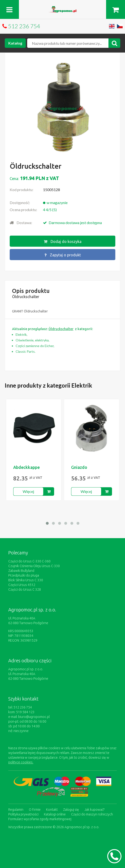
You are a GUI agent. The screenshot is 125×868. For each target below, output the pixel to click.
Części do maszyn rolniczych (92, 814)
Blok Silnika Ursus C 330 (26, 580)
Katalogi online (55, 814)
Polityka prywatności (23, 814)
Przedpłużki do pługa (24, 575)
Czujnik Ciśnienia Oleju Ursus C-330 (34, 566)
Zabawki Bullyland (21, 571)
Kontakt (52, 810)
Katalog (15, 43)
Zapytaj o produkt (63, 255)
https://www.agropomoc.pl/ (63, 9)
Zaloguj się (71, 810)
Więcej (28, 491)
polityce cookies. (21, 762)
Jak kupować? (94, 810)
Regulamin (16, 810)
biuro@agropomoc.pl (34, 717)
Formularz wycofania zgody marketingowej (40, 819)
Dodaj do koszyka (63, 242)
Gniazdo (79, 467)
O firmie (35, 810)
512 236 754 (24, 26)
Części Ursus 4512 (22, 585)
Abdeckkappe (26, 467)
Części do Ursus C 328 (25, 590)
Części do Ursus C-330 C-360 (29, 561)
